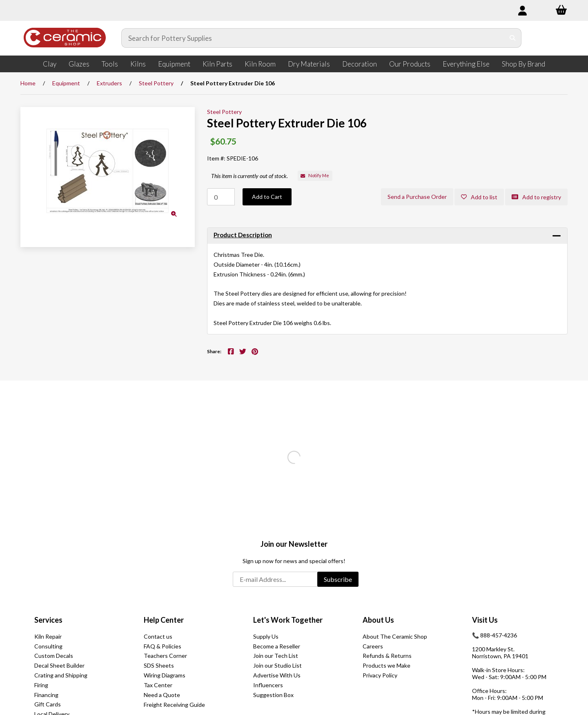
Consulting (48, 646)
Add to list (479, 197)
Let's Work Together (288, 620)
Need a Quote (162, 695)
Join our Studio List (277, 665)
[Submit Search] (513, 38)
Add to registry (536, 197)
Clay (50, 64)
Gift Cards (48, 704)
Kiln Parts (217, 64)
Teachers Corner (165, 656)
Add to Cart (267, 197)
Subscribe (338, 579)
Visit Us (485, 620)
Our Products (410, 64)
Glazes (79, 64)
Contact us (158, 636)
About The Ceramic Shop (395, 636)
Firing (41, 685)
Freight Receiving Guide (174, 705)
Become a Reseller (277, 646)
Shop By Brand (523, 64)
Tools (110, 64)
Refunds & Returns (387, 656)
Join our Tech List (276, 656)
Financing (46, 695)
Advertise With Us (277, 675)
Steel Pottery (156, 83)
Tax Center (158, 685)
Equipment (174, 64)
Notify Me (315, 175)
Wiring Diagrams (165, 675)
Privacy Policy (380, 675)
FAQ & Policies (163, 646)
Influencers (268, 685)
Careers (373, 646)
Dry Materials (309, 64)
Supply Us (266, 636)
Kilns (138, 64)
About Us (378, 620)
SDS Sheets (159, 665)
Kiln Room (260, 64)
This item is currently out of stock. (249, 176)
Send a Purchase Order (417, 197)
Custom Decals (54, 656)
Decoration (360, 64)
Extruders (109, 83)
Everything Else (466, 64)
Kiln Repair (48, 636)
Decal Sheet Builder (59, 665)
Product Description (243, 235)
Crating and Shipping (61, 675)
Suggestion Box (273, 695)
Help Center (164, 620)
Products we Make (386, 665)
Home (28, 83)
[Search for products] (313, 38)
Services (48, 620)
